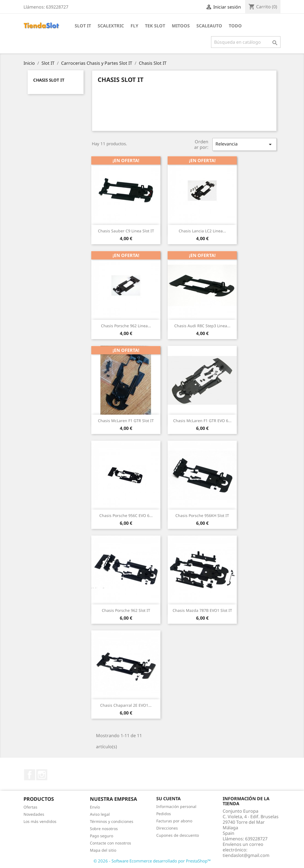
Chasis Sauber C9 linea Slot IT (126, 231)
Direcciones (167, 828)
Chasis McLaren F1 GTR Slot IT (126, 421)
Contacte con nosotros (111, 843)
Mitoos (181, 26)
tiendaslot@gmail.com (246, 855)
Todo (235, 26)
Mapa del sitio (103, 850)
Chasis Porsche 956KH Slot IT (202, 515)
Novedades (34, 814)
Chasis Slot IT (49, 80)
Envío (95, 807)
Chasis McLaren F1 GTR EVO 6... (202, 421)
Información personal (176, 806)
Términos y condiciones (112, 821)
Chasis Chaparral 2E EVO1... (126, 705)
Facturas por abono (174, 821)
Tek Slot (155, 26)
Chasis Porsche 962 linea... (126, 326)
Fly (134, 26)
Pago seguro (102, 836)
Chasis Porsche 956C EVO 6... (126, 515)
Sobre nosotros (104, 829)
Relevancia (245, 144)
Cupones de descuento (178, 835)
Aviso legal (100, 814)
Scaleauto (209, 26)
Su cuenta (168, 799)
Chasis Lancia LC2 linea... (202, 231)
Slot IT (83, 26)
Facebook (30, 775)
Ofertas (30, 807)
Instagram (42, 775)
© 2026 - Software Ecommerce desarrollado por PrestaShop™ (152, 861)
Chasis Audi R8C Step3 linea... (202, 326)
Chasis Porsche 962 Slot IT (126, 610)
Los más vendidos (40, 821)
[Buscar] (246, 42)
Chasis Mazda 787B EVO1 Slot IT (202, 610)
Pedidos (164, 814)
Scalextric (111, 26)
